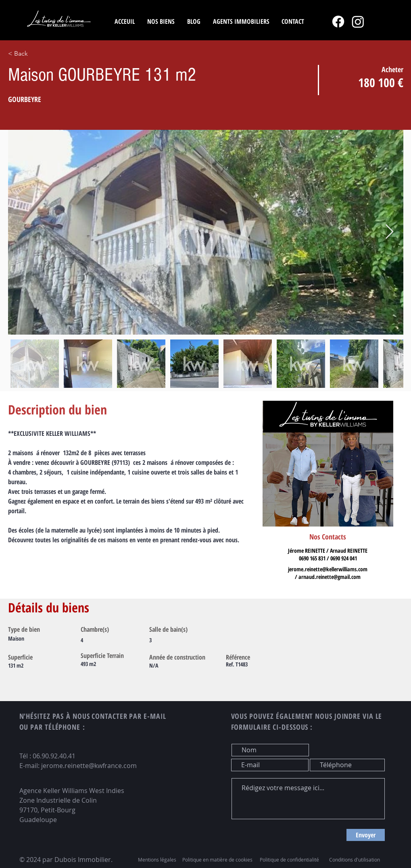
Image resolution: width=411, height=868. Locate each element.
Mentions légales (157, 860)
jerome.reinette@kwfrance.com (89, 766)
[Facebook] (338, 22)
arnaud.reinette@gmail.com (330, 577)
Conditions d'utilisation (355, 860)
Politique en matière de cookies (218, 860)
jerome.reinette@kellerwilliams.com (328, 569)
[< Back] (49, 54)
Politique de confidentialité (289, 860)
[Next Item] (389, 232)
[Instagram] (358, 22)
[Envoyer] (366, 835)
